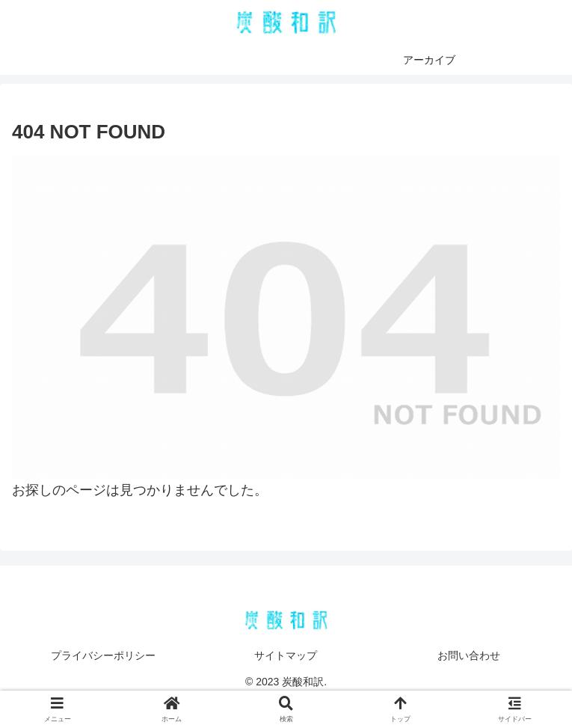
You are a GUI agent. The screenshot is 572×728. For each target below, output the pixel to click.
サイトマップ (286, 655)
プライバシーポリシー (103, 655)
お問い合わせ (469, 655)
